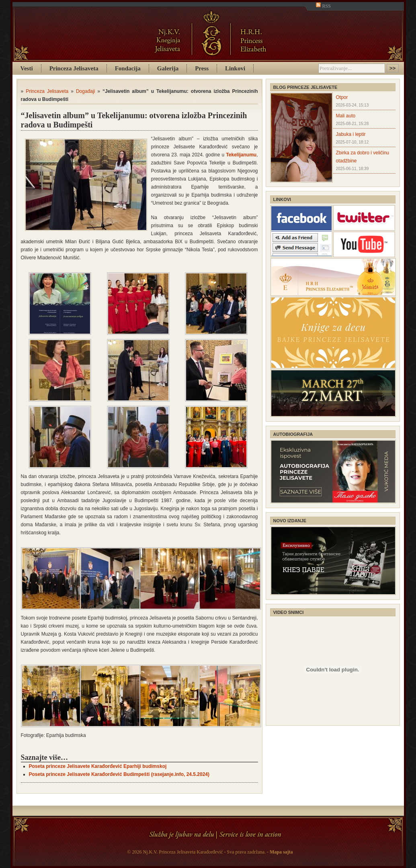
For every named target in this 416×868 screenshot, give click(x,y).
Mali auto (346, 116)
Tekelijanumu (241, 155)
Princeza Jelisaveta (74, 68)
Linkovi (235, 68)
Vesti (27, 68)
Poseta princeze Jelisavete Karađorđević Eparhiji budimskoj (98, 766)
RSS (323, 6)
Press (202, 68)
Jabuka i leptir (351, 134)
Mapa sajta (281, 852)
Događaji (85, 91)
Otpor (342, 97)
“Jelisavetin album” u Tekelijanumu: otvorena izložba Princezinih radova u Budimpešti (134, 120)
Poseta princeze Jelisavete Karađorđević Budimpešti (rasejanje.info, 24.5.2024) (119, 774)
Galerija (168, 68)
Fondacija (128, 68)
